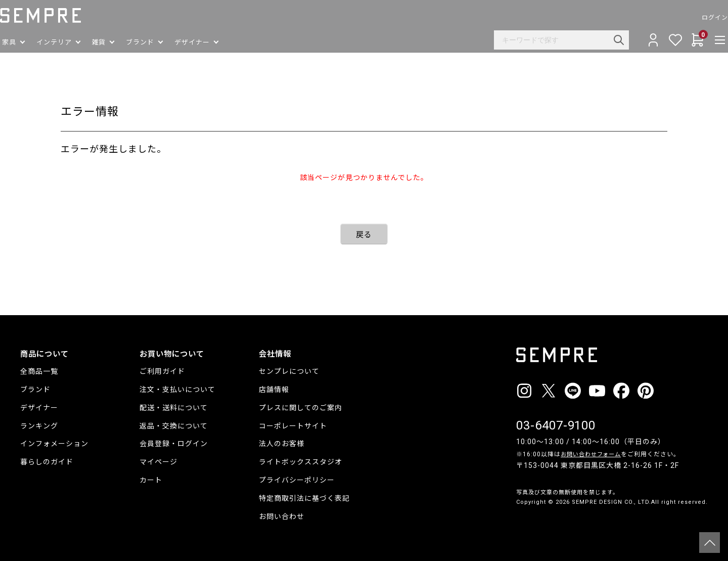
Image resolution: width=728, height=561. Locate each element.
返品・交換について (174, 426)
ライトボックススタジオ (301, 462)
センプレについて (289, 371)
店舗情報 (274, 390)
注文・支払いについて (177, 390)
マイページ (158, 462)
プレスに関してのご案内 (301, 408)
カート (151, 480)
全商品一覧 (39, 371)
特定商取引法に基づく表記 (304, 498)
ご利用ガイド (162, 371)
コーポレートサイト (293, 426)
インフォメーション (54, 444)
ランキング (39, 426)
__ (519, 521)
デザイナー (39, 408)
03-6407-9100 (556, 425)
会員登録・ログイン (174, 444)
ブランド (35, 390)
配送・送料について (174, 408)
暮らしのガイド (47, 462)
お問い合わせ (282, 516)
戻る (364, 235)
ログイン (695, 18)
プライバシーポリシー (297, 480)
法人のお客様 (282, 444)
